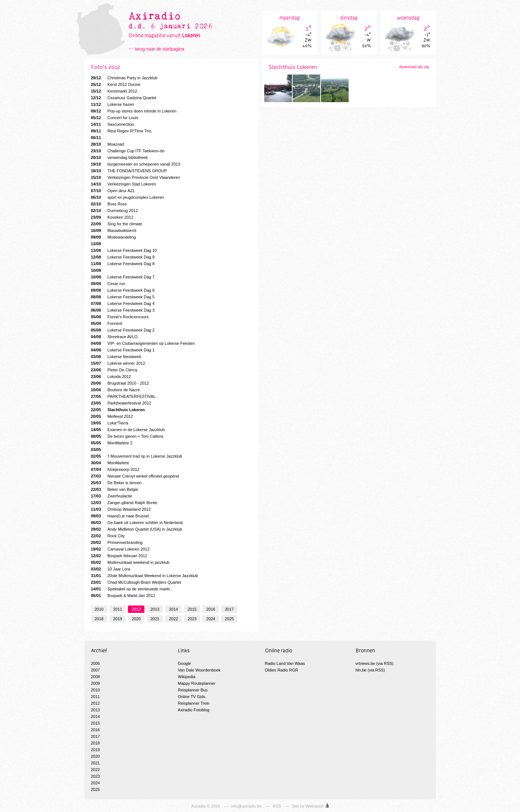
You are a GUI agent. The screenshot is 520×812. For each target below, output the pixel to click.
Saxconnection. (113, 124)
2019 (118, 619)
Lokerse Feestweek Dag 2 (123, 330)
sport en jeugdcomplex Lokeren (128, 197)
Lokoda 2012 (111, 376)
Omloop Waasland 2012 (121, 509)
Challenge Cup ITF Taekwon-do (128, 151)
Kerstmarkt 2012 (114, 91)
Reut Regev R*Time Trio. (122, 131)
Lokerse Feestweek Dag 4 (123, 303)
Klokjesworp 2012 (115, 469)
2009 (95, 683)
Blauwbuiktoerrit (114, 230)
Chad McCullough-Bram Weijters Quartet (136, 582)
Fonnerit (107, 323)
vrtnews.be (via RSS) (375, 663)
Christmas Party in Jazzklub (124, 78)
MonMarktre (110, 463)
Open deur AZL (113, 191)
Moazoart (108, 144)
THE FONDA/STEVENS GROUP (129, 171)
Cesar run (108, 284)
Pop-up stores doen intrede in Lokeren (134, 111)
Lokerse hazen (113, 104)
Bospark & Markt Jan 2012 (123, 596)
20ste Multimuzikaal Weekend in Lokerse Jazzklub (145, 576)
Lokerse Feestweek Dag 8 (123, 264)
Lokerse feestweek (116, 357)
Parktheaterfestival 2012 (121, 403)
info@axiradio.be (246, 806)
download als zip (414, 67)
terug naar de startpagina (160, 49)
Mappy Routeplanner (197, 683)
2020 (136, 619)
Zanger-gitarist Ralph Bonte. (125, 503)
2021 (155, 619)
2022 (173, 619)
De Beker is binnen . (118, 483)
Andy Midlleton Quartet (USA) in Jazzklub (137, 529)
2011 (118, 609)
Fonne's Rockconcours (120, 317)
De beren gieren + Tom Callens (127, 436)
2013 (155, 609)
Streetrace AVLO (114, 337)
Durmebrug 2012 (115, 211)
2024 (210, 619)
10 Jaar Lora (111, 569)
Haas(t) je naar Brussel (120, 516)
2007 (95, 670)
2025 (229, 619)
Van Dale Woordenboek (199, 670)
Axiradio (199, 806)
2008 (95, 677)
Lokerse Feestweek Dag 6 (123, 290)
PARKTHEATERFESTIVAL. (124, 396)
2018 (99, 619)
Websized (314, 806)
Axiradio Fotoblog (194, 710)
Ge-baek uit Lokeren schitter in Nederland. (137, 523)
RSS (277, 806)
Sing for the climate (117, 224)
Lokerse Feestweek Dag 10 (124, 250)
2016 (210, 609)
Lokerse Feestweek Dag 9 (123, 257)
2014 (173, 609)
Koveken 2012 (112, 217)
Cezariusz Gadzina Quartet (124, 98)
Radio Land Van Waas (285, 663)
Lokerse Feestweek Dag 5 (123, 297)
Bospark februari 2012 (119, 556)
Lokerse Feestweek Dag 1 (123, 350)
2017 (229, 609)
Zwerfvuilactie (112, 496)
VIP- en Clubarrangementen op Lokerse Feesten (143, 343)
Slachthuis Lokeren (118, 410)
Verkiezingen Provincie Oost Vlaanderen (136, 177)
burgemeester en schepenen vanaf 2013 (136, 164)
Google (184, 663)
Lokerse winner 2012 (118, 363)
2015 (192, 609)
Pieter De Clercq (114, 370)
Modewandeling (114, 237)
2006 (95, 663)
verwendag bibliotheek (119, 157)
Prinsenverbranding (117, 542)
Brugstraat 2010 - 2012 (120, 383)
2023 (192, 619)
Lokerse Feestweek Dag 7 (123, 277)
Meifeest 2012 (112, 416)
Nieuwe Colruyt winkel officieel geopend (135, 476)
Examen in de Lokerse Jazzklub (128, 430)
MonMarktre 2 (112, 443)
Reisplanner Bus (193, 690)
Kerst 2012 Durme (116, 84)
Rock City (108, 536)
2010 (99, 609)
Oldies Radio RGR (282, 670)
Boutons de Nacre (116, 390)
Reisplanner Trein (194, 703)
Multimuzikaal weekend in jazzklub (130, 562)
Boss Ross (109, 204)
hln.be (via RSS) (370, 670)
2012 (136, 609)
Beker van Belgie (115, 489)
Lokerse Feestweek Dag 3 (123, 310)
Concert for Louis (115, 118)
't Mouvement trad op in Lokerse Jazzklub (137, 456)
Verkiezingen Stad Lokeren (123, 184)
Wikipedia (187, 677)
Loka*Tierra (110, 423)
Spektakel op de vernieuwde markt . (132, 589)
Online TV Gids (192, 697)
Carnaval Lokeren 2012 (120, 549)
